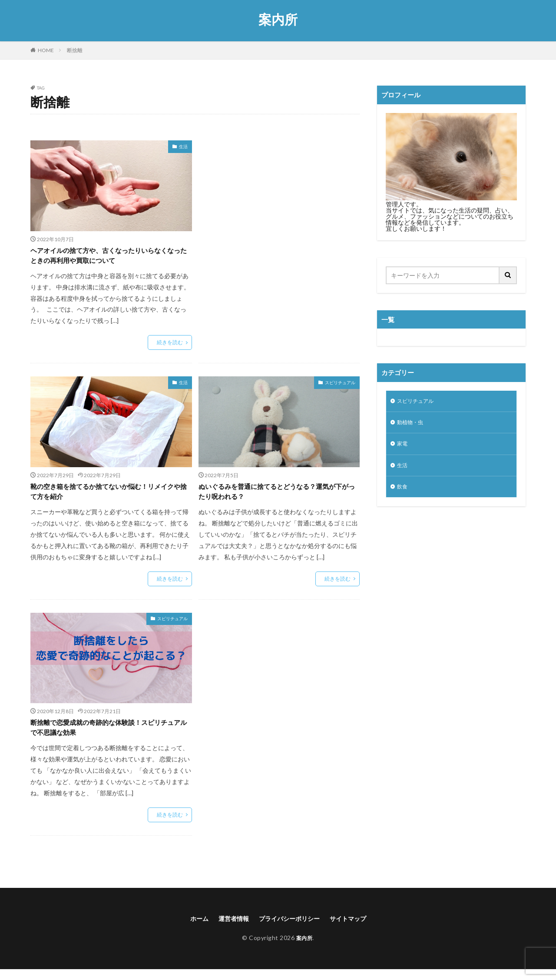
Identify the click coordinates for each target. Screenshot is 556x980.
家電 (403, 447)
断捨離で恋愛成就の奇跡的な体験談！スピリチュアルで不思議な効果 (109, 736)
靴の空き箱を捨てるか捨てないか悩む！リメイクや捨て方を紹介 (109, 496)
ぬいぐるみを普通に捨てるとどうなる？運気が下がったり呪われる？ (277, 496)
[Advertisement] (279, 210)
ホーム (190, 928)
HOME (46, 50)
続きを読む (170, 345)
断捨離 (75, 50)
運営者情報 (228, 928)
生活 (183, 146)
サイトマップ (356, 928)
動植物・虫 (412, 424)
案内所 (278, 20)
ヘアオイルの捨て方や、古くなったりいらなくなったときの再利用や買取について (109, 257)
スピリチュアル (340, 385)
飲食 (403, 492)
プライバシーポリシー (290, 928)
